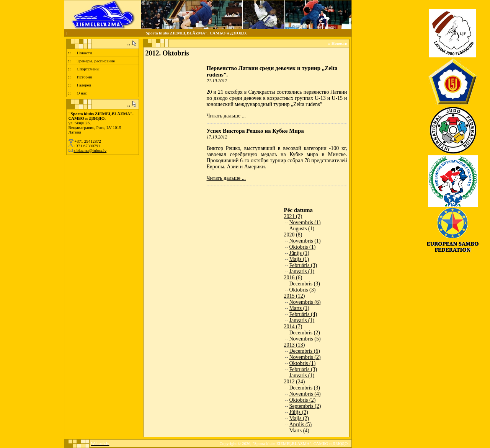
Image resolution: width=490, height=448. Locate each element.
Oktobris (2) (303, 400)
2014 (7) (293, 327)
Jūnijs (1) (300, 253)
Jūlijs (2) (299, 412)
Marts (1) (300, 308)
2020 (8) (293, 235)
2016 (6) (293, 278)
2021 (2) (293, 216)
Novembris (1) (305, 222)
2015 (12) (295, 296)
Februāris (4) (303, 314)
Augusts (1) (302, 229)
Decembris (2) (305, 333)
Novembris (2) (305, 357)
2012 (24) (295, 382)
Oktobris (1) (303, 247)
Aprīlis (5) (301, 424)
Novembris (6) (305, 302)
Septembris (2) (305, 406)
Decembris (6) (305, 351)
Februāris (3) (303, 265)
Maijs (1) (299, 259)
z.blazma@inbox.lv (90, 150)
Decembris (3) (305, 284)
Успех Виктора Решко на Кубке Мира (255, 131)
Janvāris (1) (302, 271)
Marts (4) (300, 431)
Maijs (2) (299, 418)
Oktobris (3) (303, 290)
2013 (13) (295, 345)
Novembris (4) (305, 394)
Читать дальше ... (226, 116)
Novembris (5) (305, 339)
